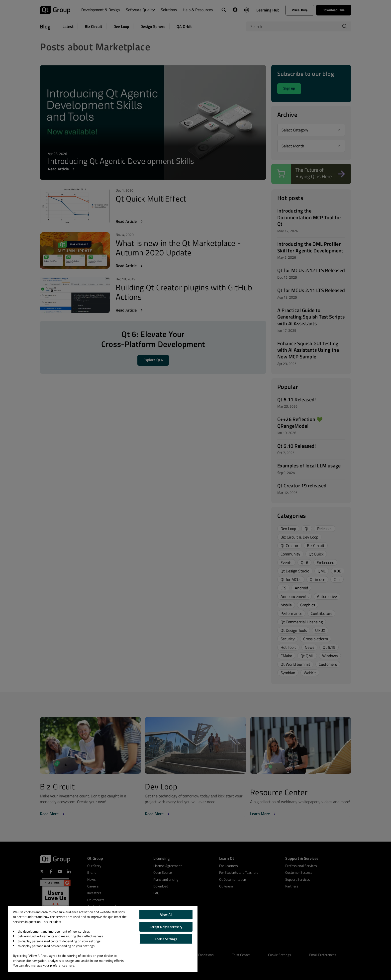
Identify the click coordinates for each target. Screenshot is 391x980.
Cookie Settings (166, 939)
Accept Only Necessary (166, 927)
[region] (103, 939)
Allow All (166, 914)
